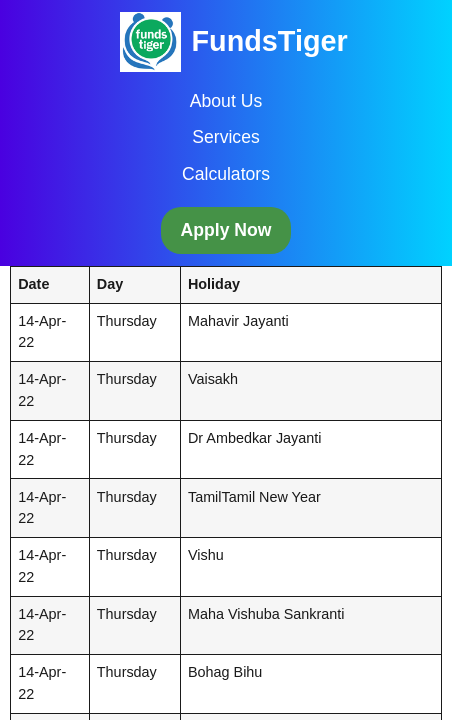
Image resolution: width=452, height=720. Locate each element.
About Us (226, 101)
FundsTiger (269, 41)
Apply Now (226, 230)
